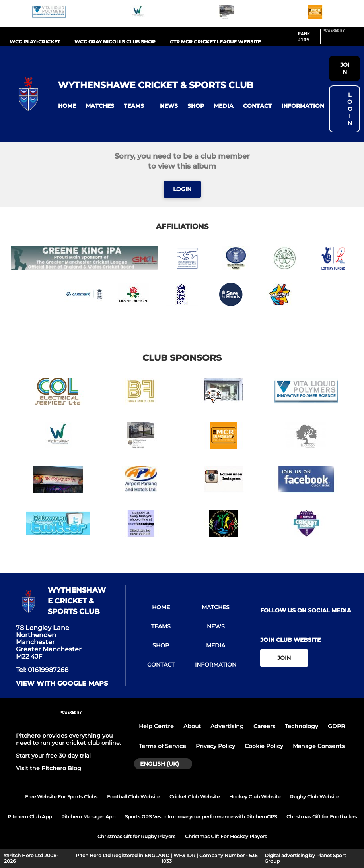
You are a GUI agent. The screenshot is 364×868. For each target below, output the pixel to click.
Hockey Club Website (255, 797)
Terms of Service (163, 746)
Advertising (227, 726)
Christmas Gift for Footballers (322, 817)
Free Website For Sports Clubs (61, 797)
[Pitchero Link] (339, 40)
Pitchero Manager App (88, 817)
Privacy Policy (215, 746)
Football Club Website (133, 797)
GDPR (336, 726)
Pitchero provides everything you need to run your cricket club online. (68, 739)
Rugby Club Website (314, 797)
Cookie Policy (264, 746)
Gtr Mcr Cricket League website (215, 42)
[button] (67, 106)
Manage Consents (319, 746)
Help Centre (156, 726)
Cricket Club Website (195, 797)
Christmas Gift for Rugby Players (136, 836)
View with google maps (62, 684)
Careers (264, 726)
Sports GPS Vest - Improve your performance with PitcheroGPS (201, 817)
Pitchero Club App (30, 817)
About (192, 726)
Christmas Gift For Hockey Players (226, 836)
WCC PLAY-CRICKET (35, 42)
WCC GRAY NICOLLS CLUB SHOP (115, 42)
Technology (302, 726)
